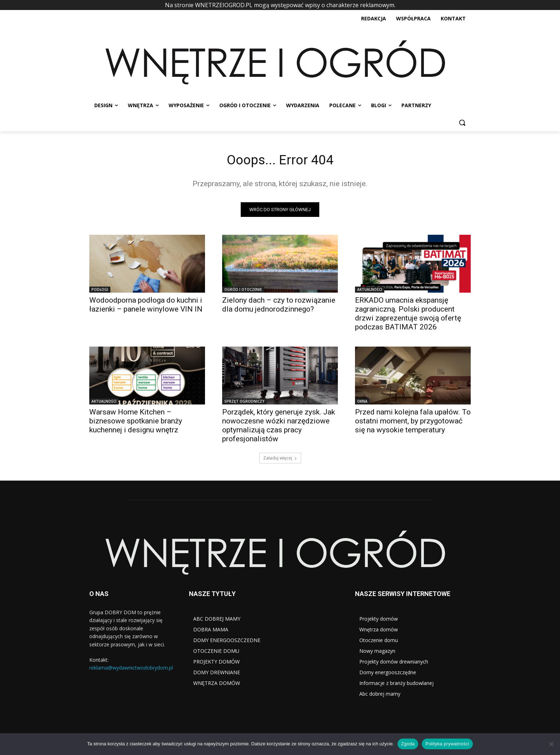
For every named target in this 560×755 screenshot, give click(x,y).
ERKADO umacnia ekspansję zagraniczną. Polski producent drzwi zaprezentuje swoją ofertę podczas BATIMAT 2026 (408, 315)
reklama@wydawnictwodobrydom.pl (131, 669)
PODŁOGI (100, 291)
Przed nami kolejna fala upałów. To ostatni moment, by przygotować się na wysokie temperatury (413, 422)
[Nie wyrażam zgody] (551, 744)
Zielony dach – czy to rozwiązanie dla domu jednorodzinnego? (279, 306)
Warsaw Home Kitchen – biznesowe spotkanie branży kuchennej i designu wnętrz (136, 422)
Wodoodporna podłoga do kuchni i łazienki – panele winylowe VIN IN (146, 306)
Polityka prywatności (447, 744)
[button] (462, 123)
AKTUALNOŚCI (370, 291)
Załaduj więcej (280, 459)
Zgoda (408, 744)
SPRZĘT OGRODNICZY (244, 403)
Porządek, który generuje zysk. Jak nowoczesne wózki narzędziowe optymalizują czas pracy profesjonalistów (279, 427)
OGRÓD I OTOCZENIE (243, 291)
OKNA (362, 403)
